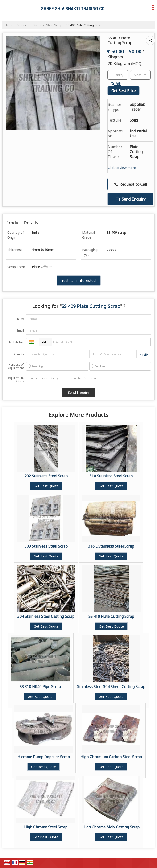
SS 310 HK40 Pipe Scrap (40, 687)
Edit (116, 84)
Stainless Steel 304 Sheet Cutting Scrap (111, 687)
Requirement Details (15, 380)
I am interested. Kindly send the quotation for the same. (89, 380)
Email (20, 330)
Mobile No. (17, 342)
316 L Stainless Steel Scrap (111, 546)
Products (23, 25)
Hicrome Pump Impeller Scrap (44, 757)
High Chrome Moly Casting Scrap (111, 827)
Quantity (18, 354)
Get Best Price (124, 91)
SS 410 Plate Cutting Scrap (111, 616)
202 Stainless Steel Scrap (46, 476)
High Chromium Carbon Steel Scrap (111, 757)
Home (9, 25)
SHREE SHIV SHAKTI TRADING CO (73, 9)
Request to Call (131, 184)
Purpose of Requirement (15, 366)
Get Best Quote (46, 486)
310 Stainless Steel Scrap (111, 476)
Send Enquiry (131, 199)
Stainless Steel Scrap (47, 25)
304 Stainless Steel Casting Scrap (46, 616)
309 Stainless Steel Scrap (46, 546)
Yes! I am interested (79, 280)
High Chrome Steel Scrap (46, 827)
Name (20, 319)
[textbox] (140, 75)
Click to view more (122, 168)
